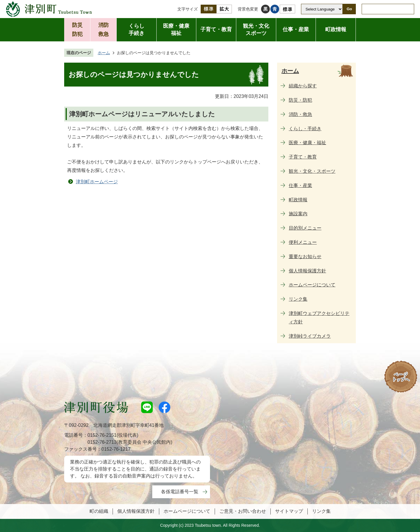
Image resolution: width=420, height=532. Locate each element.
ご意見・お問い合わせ (243, 511)
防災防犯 (77, 30)
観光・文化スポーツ (256, 30)
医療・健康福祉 (176, 30)
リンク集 (321, 511)
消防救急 (104, 30)
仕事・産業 (296, 29)
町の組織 (99, 511)
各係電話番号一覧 (180, 492)
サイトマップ (289, 511)
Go (349, 9)
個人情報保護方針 (136, 511)
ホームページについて (187, 511)
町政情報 (336, 29)
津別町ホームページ (97, 182)
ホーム (104, 53)
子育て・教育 (216, 29)
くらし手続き (136, 30)
